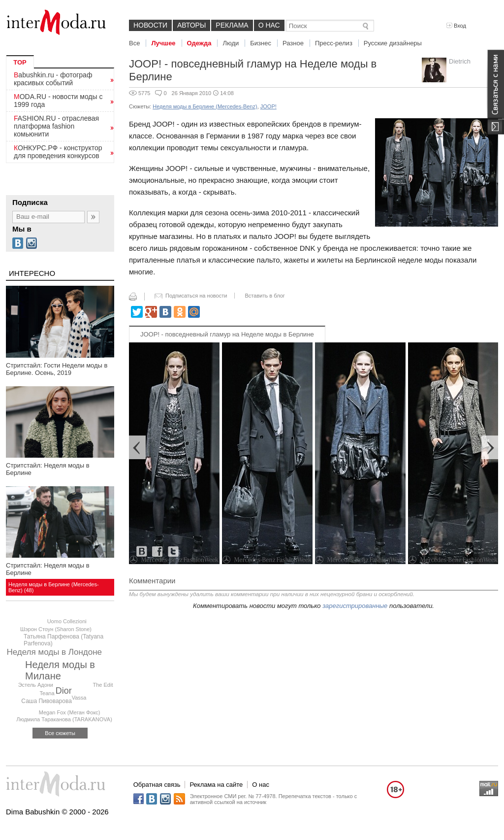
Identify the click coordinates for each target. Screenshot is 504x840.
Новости (150, 25)
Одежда (199, 43)
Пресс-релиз (334, 43)
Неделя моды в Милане (60, 670)
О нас (269, 25)
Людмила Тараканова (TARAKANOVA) (64, 719)
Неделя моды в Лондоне (54, 652)
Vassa (79, 698)
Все (134, 43)
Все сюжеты (60, 733)
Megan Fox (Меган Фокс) (70, 712)
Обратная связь (157, 785)
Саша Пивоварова (47, 701)
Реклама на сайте (216, 785)
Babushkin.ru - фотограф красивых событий (53, 79)
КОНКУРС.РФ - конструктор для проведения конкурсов (58, 152)
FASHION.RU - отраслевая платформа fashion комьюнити (56, 126)
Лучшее (163, 43)
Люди (231, 43)
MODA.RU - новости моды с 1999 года (58, 101)
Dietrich (460, 61)
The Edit (103, 685)
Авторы (191, 25)
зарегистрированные (355, 606)
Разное (293, 43)
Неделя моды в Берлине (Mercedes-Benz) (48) (54, 587)
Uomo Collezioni (67, 621)
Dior (64, 691)
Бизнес (261, 43)
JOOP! (268, 106)
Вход (456, 26)
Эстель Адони (36, 685)
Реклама (232, 25)
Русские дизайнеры (393, 43)
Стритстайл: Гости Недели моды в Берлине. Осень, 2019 (57, 369)
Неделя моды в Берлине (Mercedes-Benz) (205, 106)
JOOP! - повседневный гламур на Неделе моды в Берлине (227, 334)
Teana (47, 693)
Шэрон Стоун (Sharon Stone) (56, 629)
